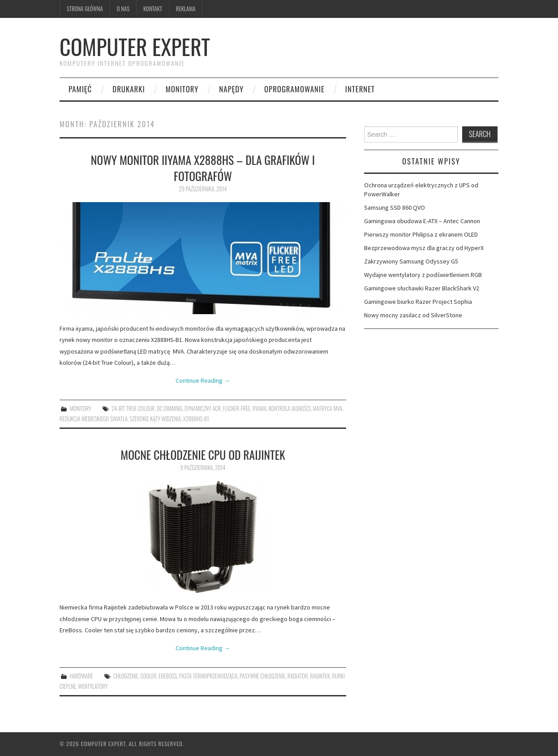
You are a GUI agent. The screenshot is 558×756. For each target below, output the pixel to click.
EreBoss (168, 676)
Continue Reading (203, 380)
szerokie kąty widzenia (155, 419)
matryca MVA (328, 408)
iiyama (260, 408)
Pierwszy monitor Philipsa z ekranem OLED (421, 234)
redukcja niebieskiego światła (94, 419)
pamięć (80, 89)
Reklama (186, 9)
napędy (231, 89)
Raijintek (320, 676)
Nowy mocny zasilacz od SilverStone (413, 315)
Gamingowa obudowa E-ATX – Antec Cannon (422, 221)
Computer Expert (135, 46)
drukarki (129, 89)
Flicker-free (237, 408)
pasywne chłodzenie (262, 676)
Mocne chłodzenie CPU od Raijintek (203, 454)
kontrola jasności (290, 408)
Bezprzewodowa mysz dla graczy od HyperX (424, 248)
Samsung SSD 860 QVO (395, 207)
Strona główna (85, 9)
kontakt (153, 9)
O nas (123, 9)
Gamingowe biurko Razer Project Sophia (418, 302)
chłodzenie (126, 676)
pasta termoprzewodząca (208, 676)
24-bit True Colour (133, 408)
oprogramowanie (294, 89)
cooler (148, 676)
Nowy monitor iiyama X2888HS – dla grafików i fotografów (203, 168)
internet (360, 89)
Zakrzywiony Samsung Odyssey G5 (411, 261)
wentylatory (93, 686)
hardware (82, 676)
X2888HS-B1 (196, 419)
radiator (298, 676)
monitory (182, 89)
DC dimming (170, 408)
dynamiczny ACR (203, 408)
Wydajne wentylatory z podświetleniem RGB (423, 275)
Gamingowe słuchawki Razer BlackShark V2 (422, 288)
